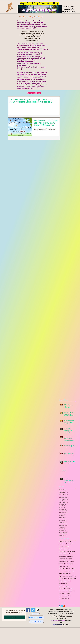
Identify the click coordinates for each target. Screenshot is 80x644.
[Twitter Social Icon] (33, 610)
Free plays (61, 541)
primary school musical (64, 581)
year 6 (67, 598)
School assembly (63, 544)
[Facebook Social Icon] (28, 610)
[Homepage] (36, 614)
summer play (62, 596)
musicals (72, 571)
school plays (62, 591)
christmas (66, 546)
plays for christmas (63, 576)
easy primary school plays (65, 559)
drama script (66, 554)
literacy (68, 569)
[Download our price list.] (36, 617)
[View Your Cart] (36, 622)
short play (61, 594)
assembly (71, 544)
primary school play (64, 584)
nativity (61, 574)
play (70, 574)
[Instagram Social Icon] (38, 610)
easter (72, 554)
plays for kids (72, 576)
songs (69, 594)
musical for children (64, 571)
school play (70, 589)
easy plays (70, 556)
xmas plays (62, 598)
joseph (60, 566)
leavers (68, 566)
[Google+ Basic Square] (64, 606)
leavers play (62, 569)
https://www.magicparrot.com (33, 38)
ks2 (64, 566)
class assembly (71, 551)
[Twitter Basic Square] (62, 606)
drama (60, 554)
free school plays (69, 564)
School (69, 541)
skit (65, 594)
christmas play (62, 551)
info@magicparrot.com (33, 40)
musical (73, 569)
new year (66, 574)
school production (70, 591)
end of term (71, 561)
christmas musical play (64, 549)
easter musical (62, 556)
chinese (61, 546)
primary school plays (64, 586)
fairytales (61, 564)
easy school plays (63, 561)
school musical (62, 589)
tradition (68, 596)
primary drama (72, 579)
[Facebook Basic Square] (60, 606)
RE (66, 541)
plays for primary (63, 579)
